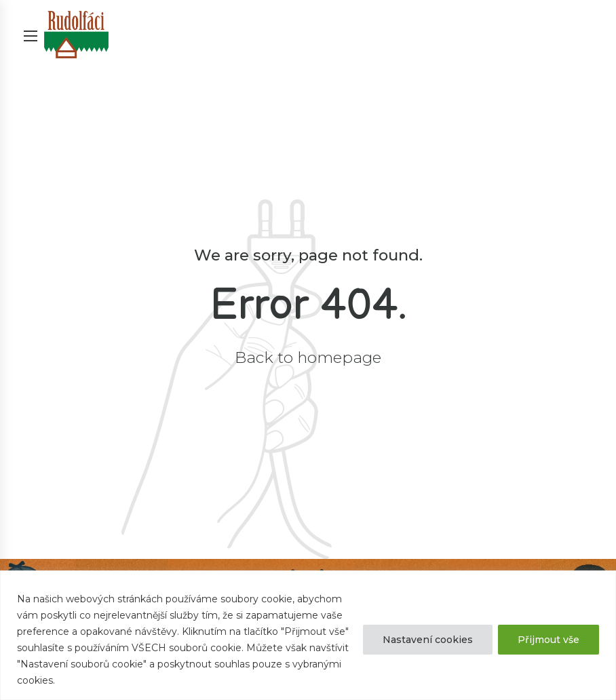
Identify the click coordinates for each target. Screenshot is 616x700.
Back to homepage (308, 357)
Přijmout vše (548, 640)
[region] (308, 635)
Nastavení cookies (428, 640)
